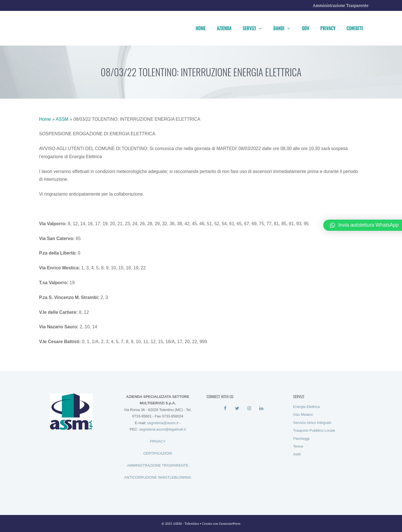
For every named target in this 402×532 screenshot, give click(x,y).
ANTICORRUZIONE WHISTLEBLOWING (158, 477)
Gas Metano (303, 415)
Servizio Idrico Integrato (312, 423)
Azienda (224, 28)
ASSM (62, 119)
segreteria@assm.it (163, 423)
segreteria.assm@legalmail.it (162, 429)
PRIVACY (158, 441)
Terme (298, 446)
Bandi (285, 28)
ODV (305, 28)
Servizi (255, 28)
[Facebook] (225, 408)
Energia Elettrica (306, 407)
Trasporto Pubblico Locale (314, 430)
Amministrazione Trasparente (341, 5)
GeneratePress (230, 523)
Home (201, 28)
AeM (297, 454)
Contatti (355, 28)
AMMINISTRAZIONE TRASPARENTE (158, 465)
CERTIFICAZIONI (158, 453)
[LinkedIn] (261, 408)
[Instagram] (249, 408)
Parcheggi (301, 439)
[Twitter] (237, 408)
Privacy (328, 28)
